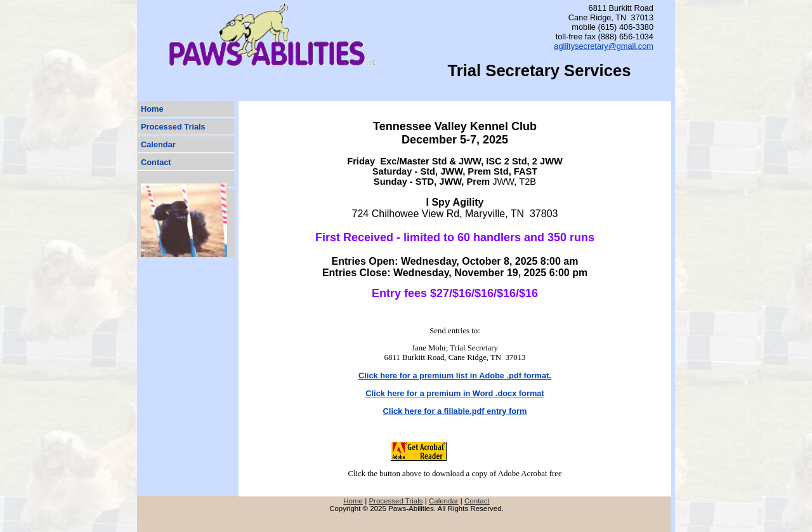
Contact (156, 162)
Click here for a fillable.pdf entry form (455, 411)
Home (152, 109)
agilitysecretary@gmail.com (604, 46)
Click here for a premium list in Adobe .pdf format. (455, 376)
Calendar (158, 144)
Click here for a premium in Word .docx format (455, 393)
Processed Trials (173, 127)
